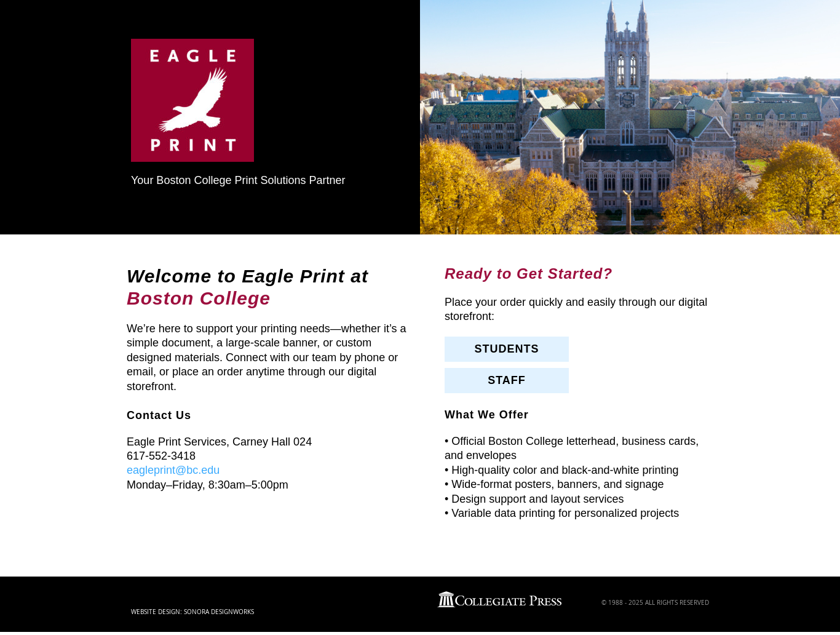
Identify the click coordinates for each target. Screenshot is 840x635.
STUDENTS (506, 349)
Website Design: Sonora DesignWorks (192, 612)
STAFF (507, 380)
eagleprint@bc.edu (173, 470)
